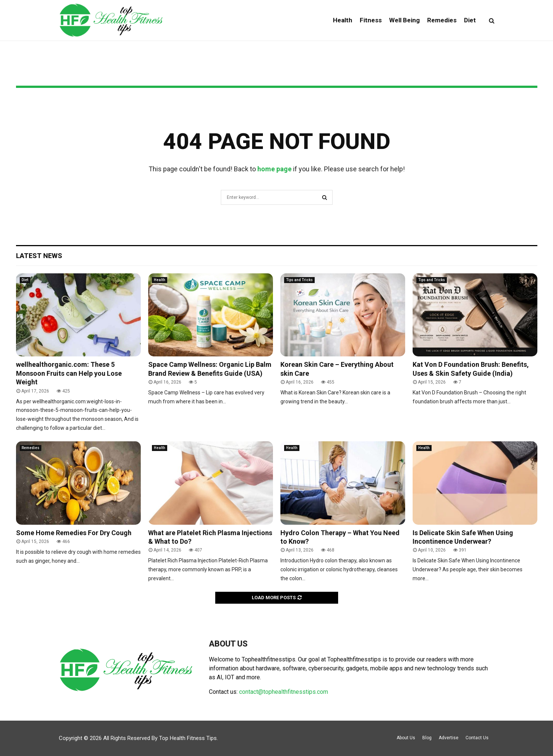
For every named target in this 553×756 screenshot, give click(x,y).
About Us (406, 738)
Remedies (442, 20)
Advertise (449, 738)
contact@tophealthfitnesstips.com (284, 692)
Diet (470, 20)
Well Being (404, 20)
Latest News (39, 256)
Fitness (371, 20)
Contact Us (477, 738)
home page (274, 169)
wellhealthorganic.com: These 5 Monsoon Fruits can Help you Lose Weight (69, 373)
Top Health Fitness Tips (188, 738)
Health (343, 20)
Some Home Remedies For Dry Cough (74, 533)
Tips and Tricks (299, 280)
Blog (427, 738)
